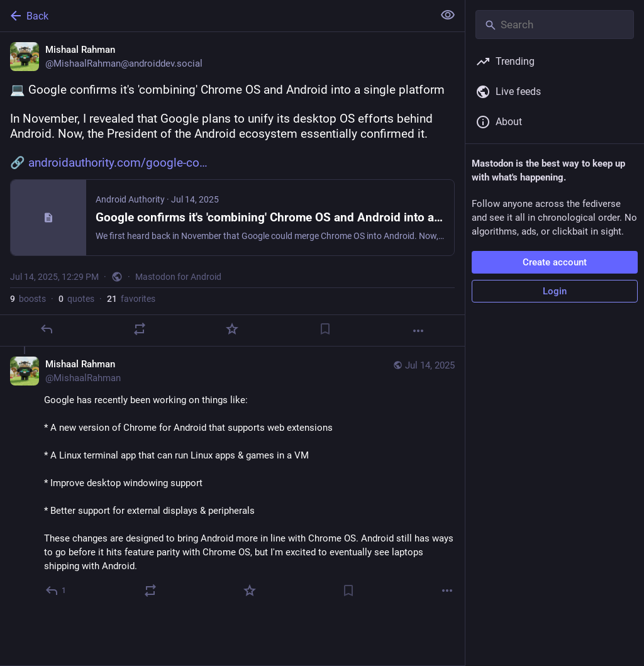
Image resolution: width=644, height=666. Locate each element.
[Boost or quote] (140, 329)
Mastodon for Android (178, 277)
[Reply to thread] (56, 591)
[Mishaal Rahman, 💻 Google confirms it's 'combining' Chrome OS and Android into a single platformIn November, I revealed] (232, 189)
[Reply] (47, 329)
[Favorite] (232, 329)
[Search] (555, 25)
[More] (418, 331)
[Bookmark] (325, 329)
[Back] (215, 16)
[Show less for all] (448, 15)
